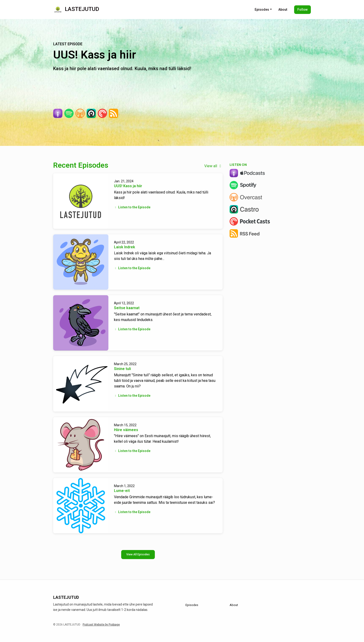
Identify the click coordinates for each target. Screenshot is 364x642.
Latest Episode (68, 44)
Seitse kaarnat (127, 308)
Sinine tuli (122, 369)
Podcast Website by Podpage (101, 625)
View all (213, 166)
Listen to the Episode (132, 207)
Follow (302, 10)
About (283, 10)
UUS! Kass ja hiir (95, 55)
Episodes (262, 10)
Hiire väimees (126, 430)
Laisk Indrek (125, 247)
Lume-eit (122, 491)
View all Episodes (138, 554)
